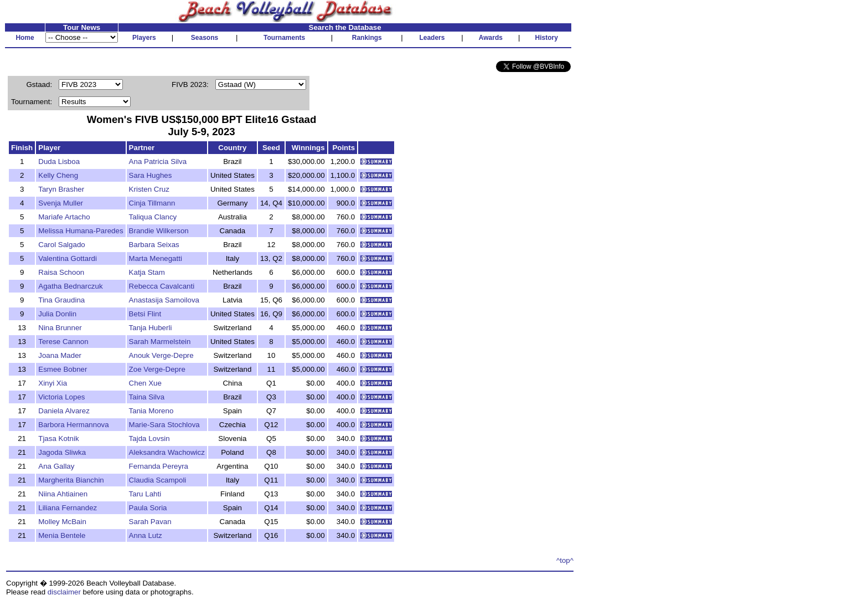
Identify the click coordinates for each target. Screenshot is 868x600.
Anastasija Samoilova (164, 300)
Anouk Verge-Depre (161, 355)
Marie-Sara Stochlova (164, 425)
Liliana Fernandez (68, 508)
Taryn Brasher (61, 189)
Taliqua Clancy (153, 217)
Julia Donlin (57, 314)
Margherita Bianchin (71, 480)
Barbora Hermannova (73, 425)
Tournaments (284, 38)
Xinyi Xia (53, 383)
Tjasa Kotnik (58, 439)
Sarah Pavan (150, 522)
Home (25, 38)
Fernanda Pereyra (159, 466)
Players (144, 38)
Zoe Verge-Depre (157, 369)
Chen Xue (145, 383)
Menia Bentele (62, 535)
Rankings (367, 38)
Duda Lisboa (59, 161)
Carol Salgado (61, 245)
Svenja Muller (61, 203)
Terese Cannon (63, 342)
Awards (491, 38)
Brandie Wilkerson (159, 231)
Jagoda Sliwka (62, 452)
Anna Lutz (146, 535)
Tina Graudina (61, 300)
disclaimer (64, 592)
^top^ (565, 560)
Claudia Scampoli (158, 480)
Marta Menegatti (156, 258)
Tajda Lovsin (149, 439)
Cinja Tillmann (152, 203)
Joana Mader (60, 355)
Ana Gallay (56, 466)
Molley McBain (62, 522)
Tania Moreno (151, 411)
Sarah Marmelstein (160, 342)
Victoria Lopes (61, 397)
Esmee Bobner (63, 369)
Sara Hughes (151, 175)
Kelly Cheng (58, 175)
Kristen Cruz (149, 189)
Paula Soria (148, 508)
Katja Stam (147, 272)
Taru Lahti (145, 494)
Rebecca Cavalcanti (162, 286)
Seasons (205, 38)
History (547, 38)
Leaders (432, 38)
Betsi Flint (145, 314)
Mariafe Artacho (64, 217)
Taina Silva (147, 397)
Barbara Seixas (154, 245)
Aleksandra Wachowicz (167, 452)
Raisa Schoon (61, 272)
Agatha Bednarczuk (70, 286)
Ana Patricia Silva (158, 161)
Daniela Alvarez (64, 411)
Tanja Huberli (151, 328)
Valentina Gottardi (68, 258)
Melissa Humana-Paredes (81, 231)
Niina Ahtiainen (63, 494)
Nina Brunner (60, 328)
